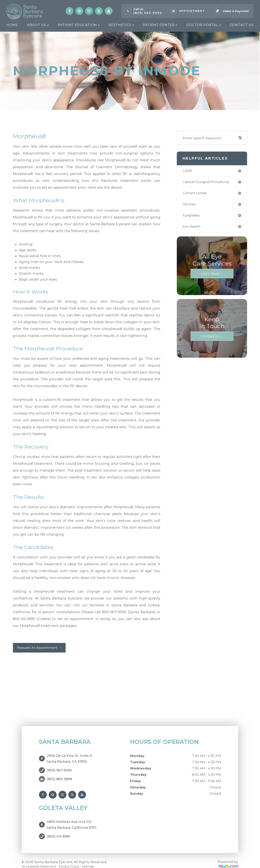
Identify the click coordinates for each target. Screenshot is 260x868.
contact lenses (196, 194)
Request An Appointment (40, 648)
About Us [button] (38, 25)
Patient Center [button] (160, 25)
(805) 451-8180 (59, 829)
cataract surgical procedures (208, 183)
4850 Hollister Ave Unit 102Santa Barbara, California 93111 (72, 819)
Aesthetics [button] (121, 25)
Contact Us (242, 25)
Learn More (210, 275)
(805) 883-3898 (59, 775)
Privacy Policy (76, 859)
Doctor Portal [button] (204, 25)
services (190, 205)
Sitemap (97, 859)
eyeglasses (192, 217)
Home (12, 25)
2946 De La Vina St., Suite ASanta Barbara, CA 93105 (69, 757)
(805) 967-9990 (148, 13)
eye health (192, 228)
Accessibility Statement (42, 859)
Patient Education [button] (79, 25)
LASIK (188, 171)
